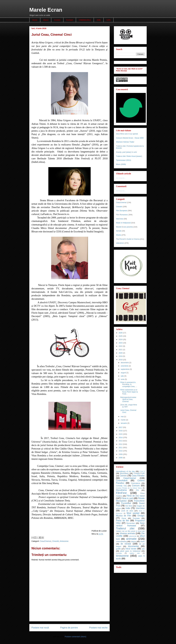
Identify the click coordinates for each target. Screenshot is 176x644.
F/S (137, 490)
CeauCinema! (46, 541)
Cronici (57, 20)
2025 (121, 336)
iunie (123, 379)
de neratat (126, 544)
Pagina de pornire (69, 628)
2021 (121, 350)
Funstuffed (126, 503)
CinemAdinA (122, 481)
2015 (121, 434)
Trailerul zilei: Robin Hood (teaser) (129, 156)
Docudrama (121, 490)
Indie (128, 508)
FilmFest (121, 493)
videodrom (120, 243)
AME (99, 20)
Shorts (119, 235)
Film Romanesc (122, 215)
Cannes (123, 476)
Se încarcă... (121, 178)
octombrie (125, 366)
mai (122, 416)
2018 (121, 360)
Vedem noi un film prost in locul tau (130, 531)
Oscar (124, 518)
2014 (121, 437)
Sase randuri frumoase (130, 524)
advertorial (133, 536)
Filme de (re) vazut (136, 496)
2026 (121, 333)
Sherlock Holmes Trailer (125, 142)
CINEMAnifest (85, 20)
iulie (123, 376)
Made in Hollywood (123, 223)
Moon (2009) (121, 164)
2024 (121, 339)
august (124, 373)
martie (123, 420)
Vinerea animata (127, 533)
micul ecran (131, 549)
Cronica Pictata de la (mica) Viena (129, 488)
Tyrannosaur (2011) (123, 160)
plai (143, 549)
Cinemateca (136, 483)
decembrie (125, 363)
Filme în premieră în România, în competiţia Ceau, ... (129, 384)
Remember (131, 523)
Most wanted (133, 513)
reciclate (119, 553)
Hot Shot (129, 506)
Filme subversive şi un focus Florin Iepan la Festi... (129, 392)
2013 (121, 441)
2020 (121, 353)
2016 (121, 431)
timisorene (64, 541)
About (46, 20)
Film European (122, 211)
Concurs (136, 486)
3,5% (108, 20)
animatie (131, 539)
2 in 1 (142, 471)
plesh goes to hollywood (130, 551)
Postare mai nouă (40, 628)
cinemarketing (121, 541)
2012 (121, 444)
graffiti (118, 549)
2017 (121, 427)
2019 (121, 356)
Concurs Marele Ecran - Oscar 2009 (130, 138)
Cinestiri (56, 541)
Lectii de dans (127, 511)
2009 (121, 454)
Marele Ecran (46, 10)
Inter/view (120, 219)
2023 (121, 343)
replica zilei (135, 553)
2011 (121, 448)
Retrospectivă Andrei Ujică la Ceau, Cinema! (128, 399)
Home (35, 20)
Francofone (139, 501)
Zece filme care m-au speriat (127, 134)
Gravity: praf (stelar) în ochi (126, 152)
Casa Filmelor (138, 476)
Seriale (119, 231)
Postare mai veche (98, 628)
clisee (142, 541)
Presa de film (123, 521)
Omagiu (141, 516)
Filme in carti (127, 498)
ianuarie (124, 423)
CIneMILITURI (139, 473)
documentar (133, 546)
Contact (70, 20)
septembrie (125, 369)
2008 (121, 458)
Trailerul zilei (125, 528)
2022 (121, 346)
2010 (121, 451)
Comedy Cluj (121, 486)
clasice (133, 541)
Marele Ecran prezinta (124, 227)
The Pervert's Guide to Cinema (128, 239)
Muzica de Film (124, 516)
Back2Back (124, 473)
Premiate (136, 518)
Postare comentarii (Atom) (75, 637)
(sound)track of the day (125, 471)
